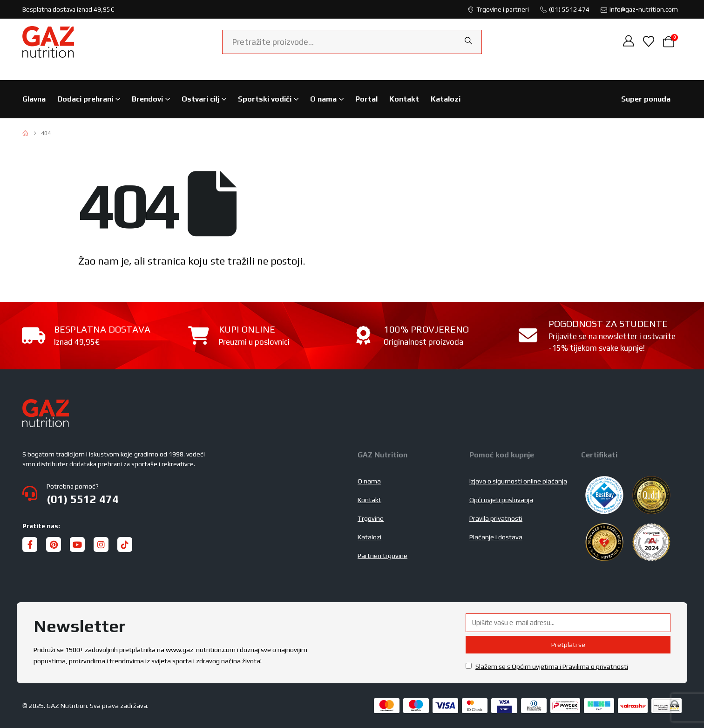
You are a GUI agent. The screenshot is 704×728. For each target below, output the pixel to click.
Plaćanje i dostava (496, 537)
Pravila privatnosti (496, 518)
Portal (366, 99)
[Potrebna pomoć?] (184, 493)
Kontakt (404, 99)
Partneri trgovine (382, 556)
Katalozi (446, 99)
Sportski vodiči (265, 99)
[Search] (468, 41)
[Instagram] (101, 544)
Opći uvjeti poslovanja (501, 500)
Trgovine (371, 518)
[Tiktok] (125, 544)
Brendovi (147, 99)
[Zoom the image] (46, 405)
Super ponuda (646, 99)
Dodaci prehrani (85, 99)
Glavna (34, 99)
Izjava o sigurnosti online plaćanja (518, 481)
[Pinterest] (54, 544)
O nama (323, 99)
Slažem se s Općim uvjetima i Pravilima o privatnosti (552, 667)
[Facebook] (30, 544)
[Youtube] (77, 544)
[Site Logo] (48, 42)
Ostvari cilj (200, 99)
